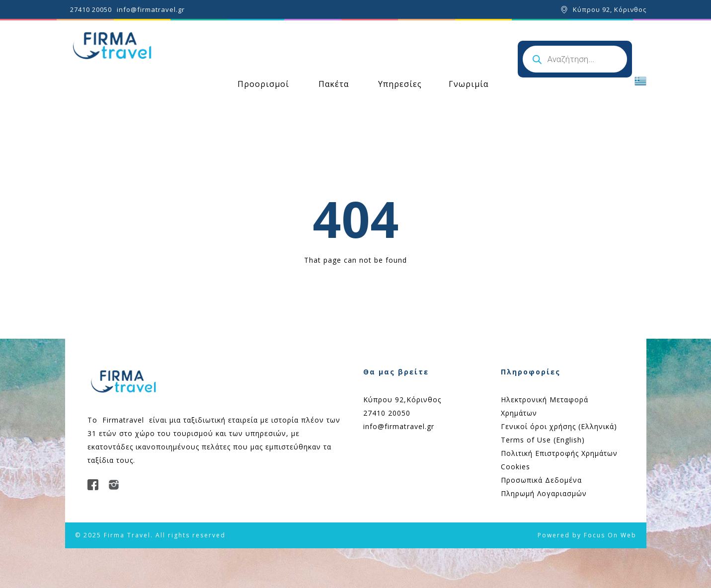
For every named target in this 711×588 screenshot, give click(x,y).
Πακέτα (334, 84)
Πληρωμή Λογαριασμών (544, 493)
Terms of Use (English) (543, 440)
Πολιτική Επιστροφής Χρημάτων (559, 453)
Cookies (515, 467)
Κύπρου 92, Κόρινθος (610, 9)
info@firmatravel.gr (151, 9)
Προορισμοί (263, 84)
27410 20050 (91, 9)
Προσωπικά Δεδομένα (541, 480)
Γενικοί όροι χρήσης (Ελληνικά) (559, 426)
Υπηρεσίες (400, 84)
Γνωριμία (469, 84)
